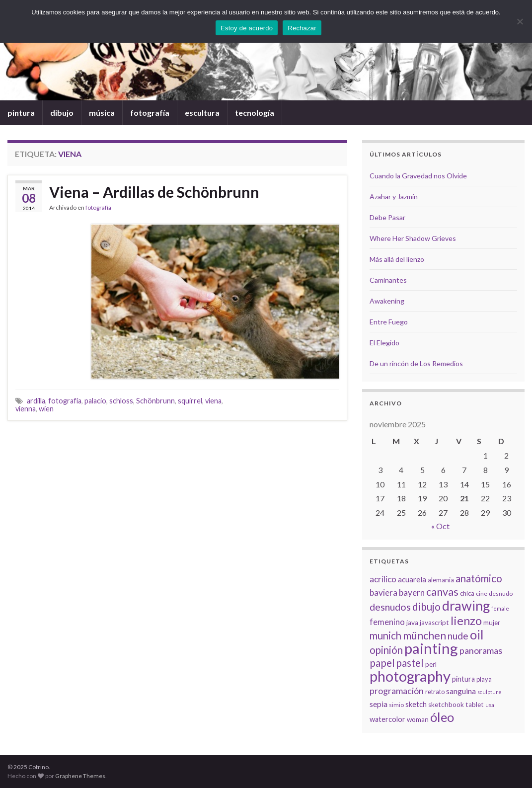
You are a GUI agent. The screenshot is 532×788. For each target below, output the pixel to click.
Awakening (387, 301)
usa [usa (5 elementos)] (490, 705)
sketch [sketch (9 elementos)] (416, 704)
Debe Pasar (387, 217)
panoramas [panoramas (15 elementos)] (481, 650)
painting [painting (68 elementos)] (431, 648)
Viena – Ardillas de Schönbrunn (154, 192)
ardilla (36, 401)
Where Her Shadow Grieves (413, 238)
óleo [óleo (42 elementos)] (442, 717)
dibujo (62, 113)
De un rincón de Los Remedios (416, 363)
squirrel (190, 401)
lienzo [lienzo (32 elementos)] (466, 621)
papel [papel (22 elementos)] (382, 663)
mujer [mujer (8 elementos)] (492, 623)
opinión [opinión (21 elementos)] (386, 650)
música (102, 113)
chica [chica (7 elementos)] (467, 593)
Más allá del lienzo (397, 259)
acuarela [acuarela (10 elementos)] (412, 579)
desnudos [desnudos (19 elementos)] (390, 607)
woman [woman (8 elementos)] (418, 719)
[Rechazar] (520, 21)
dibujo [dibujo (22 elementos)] (426, 606)
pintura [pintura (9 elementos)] (463, 679)
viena (213, 401)
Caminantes (388, 280)
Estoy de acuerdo (247, 28)
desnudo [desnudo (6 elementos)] (501, 593)
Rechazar (302, 28)
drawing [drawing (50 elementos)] (466, 605)
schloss (121, 401)
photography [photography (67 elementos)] (410, 676)
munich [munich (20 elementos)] (385, 635)
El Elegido (384, 343)
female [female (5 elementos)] (500, 608)
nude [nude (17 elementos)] (458, 636)
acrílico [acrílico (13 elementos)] (383, 579)
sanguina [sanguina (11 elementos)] (461, 691)
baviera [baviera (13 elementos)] (383, 592)
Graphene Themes (80, 776)
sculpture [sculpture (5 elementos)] (490, 692)
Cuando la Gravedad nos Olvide (418, 176)
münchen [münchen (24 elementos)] (424, 635)
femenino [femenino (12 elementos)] (387, 622)
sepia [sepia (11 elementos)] (379, 704)
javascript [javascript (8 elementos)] (434, 623)
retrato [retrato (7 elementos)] (435, 692)
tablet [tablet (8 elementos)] (475, 705)
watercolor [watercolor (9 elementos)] (387, 719)
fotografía (150, 113)
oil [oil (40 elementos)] (477, 634)
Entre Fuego (389, 322)
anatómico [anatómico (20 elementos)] (479, 578)
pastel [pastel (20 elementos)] (410, 663)
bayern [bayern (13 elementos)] (412, 592)
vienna (26, 409)
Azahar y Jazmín (394, 197)
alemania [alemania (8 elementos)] (441, 580)
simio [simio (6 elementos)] (396, 705)
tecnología (255, 113)
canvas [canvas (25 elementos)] (442, 592)
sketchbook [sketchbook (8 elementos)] (446, 705)
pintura (21, 113)
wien (46, 409)
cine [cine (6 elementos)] (482, 593)
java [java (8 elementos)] (412, 623)
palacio (95, 401)
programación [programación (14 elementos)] (397, 691)
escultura (202, 113)
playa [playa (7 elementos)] (484, 679)
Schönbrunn (155, 401)
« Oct (440, 526)
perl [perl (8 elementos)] (431, 664)
